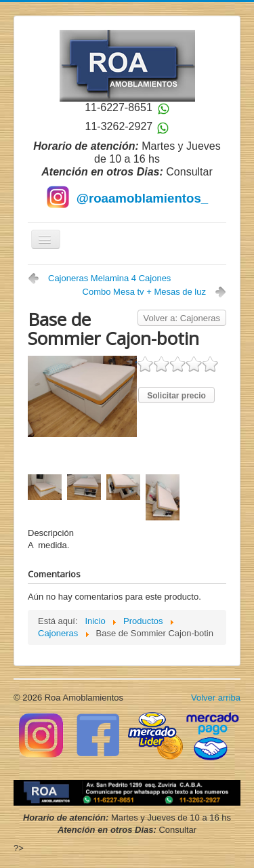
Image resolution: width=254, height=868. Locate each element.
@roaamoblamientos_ (142, 198)
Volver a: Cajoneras (182, 318)
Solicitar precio (176, 396)
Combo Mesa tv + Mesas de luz (144, 292)
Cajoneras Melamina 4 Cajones (109, 278)
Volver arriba (216, 698)
